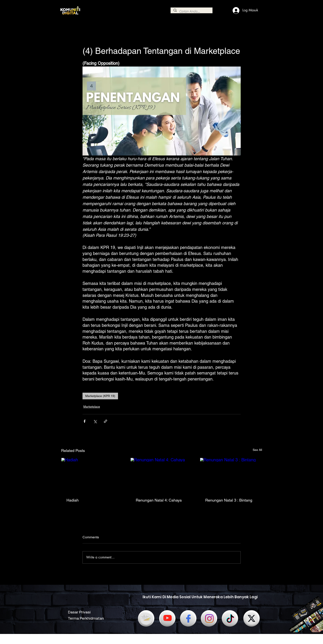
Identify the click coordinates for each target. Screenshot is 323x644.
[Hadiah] (92, 475)
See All (257, 450)
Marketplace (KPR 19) (100, 396)
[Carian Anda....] (191, 12)
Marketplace (92, 407)
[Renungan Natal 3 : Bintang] (231, 475)
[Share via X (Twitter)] (95, 421)
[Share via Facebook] (85, 421)
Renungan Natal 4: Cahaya (159, 500)
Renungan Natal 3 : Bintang (229, 500)
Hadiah (73, 500)
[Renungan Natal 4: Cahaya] (161, 475)
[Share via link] (105, 421)
